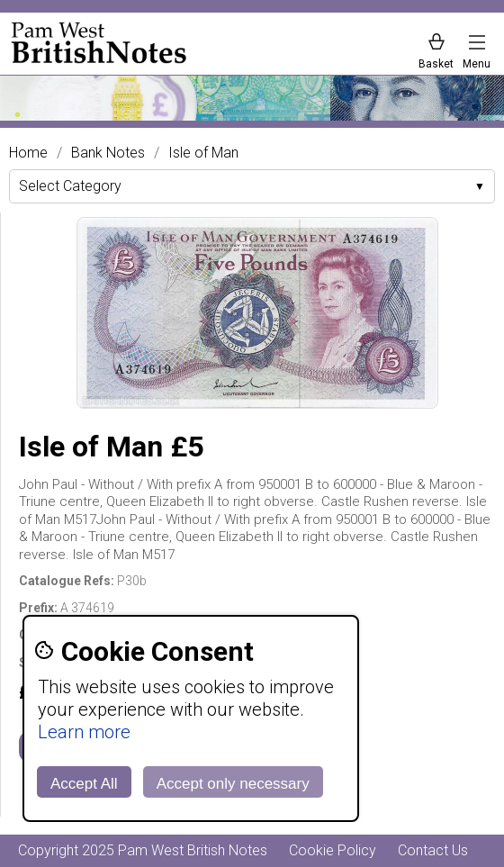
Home (28, 153)
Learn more (84, 732)
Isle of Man (203, 153)
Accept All (84, 784)
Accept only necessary (233, 784)
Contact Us (433, 850)
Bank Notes (108, 153)
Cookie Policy (333, 850)
